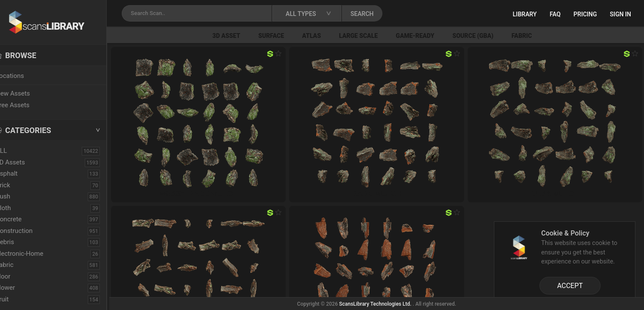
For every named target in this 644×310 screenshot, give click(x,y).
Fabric (535, 36)
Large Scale (372, 36)
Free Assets (28, 105)
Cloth (19, 208)
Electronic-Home (35, 254)
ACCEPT (570, 286)
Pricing (585, 14)
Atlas (325, 36)
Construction (30, 231)
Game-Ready (428, 36)
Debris (20, 242)
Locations (25, 76)
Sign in (621, 14)
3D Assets (26, 162)
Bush (18, 196)
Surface (284, 36)
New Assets (28, 93)
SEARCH (378, 14)
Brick (18, 185)
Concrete (24, 219)
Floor (18, 276)
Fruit (18, 299)
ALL (17, 151)
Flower (21, 288)
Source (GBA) (486, 36)
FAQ (555, 14)
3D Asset (240, 36)
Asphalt (22, 174)
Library (525, 14)
